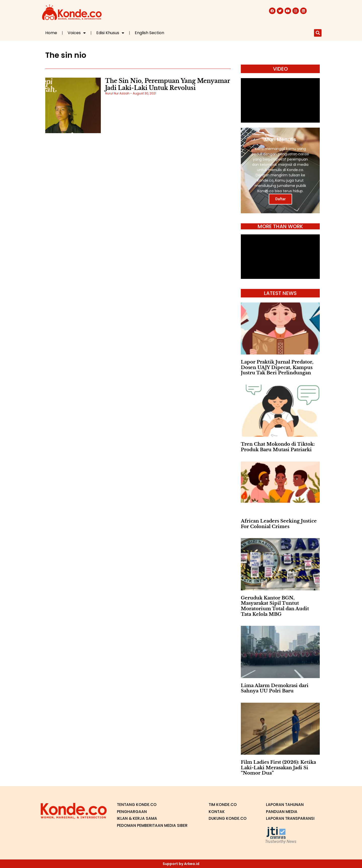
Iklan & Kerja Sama (137, 818)
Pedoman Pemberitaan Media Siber (153, 825)
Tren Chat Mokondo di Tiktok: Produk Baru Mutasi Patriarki (278, 447)
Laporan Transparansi (290, 818)
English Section (149, 33)
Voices (77, 33)
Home (51, 33)
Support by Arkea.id (181, 864)
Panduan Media (282, 812)
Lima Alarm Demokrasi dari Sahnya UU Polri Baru (275, 688)
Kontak (217, 812)
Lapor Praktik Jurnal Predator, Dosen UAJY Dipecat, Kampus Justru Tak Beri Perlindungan (277, 367)
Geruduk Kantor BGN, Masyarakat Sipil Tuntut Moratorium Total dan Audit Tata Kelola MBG (275, 606)
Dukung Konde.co (228, 818)
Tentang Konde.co (137, 805)
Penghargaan (132, 812)
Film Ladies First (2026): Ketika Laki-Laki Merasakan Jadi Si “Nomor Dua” (278, 768)
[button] (318, 33)
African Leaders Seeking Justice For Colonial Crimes (279, 524)
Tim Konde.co (223, 805)
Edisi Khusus (110, 33)
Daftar (280, 199)
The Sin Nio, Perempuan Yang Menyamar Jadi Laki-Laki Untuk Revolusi (168, 84)
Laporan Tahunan (285, 805)
